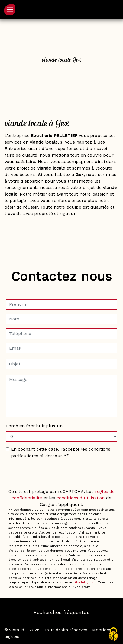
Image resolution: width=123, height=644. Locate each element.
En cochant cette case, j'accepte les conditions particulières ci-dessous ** (61, 452)
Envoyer (61, 476)
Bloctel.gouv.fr (85, 582)
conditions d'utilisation (81, 498)
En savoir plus (61, 233)
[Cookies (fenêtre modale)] (114, 635)
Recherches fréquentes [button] (61, 612)
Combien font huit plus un (34, 426)
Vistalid (17, 630)
